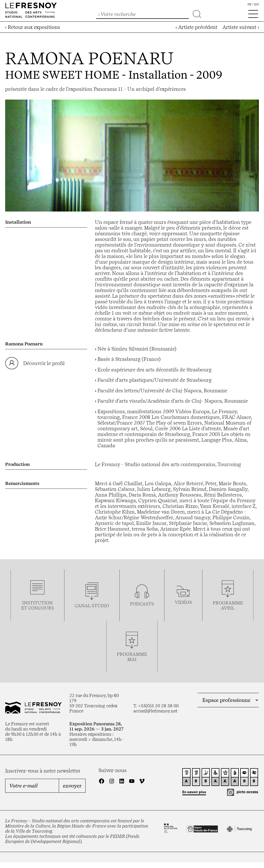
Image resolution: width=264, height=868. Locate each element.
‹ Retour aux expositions (33, 27)
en (257, 4)
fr (249, 4)
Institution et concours (38, 605)
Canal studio (92, 606)
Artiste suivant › (241, 27)
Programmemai (132, 657)
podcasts (142, 604)
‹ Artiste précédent (196, 27)
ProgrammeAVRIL (228, 605)
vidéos (183, 602)
